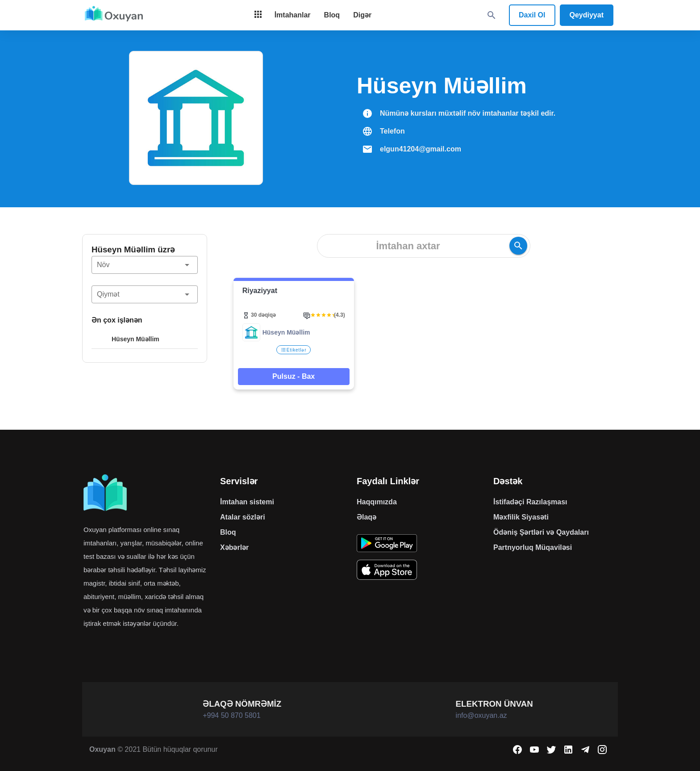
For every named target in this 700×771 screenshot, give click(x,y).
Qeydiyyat (587, 15)
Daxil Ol (532, 15)
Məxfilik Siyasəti (521, 517)
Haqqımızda (377, 502)
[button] (145, 265)
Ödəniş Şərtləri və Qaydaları (541, 532)
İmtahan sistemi (247, 502)
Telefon (392, 131)
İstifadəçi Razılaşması (530, 502)
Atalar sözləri (243, 517)
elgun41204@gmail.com (421, 149)
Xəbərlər (234, 547)
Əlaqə (367, 517)
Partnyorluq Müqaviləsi (533, 547)
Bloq (228, 532)
